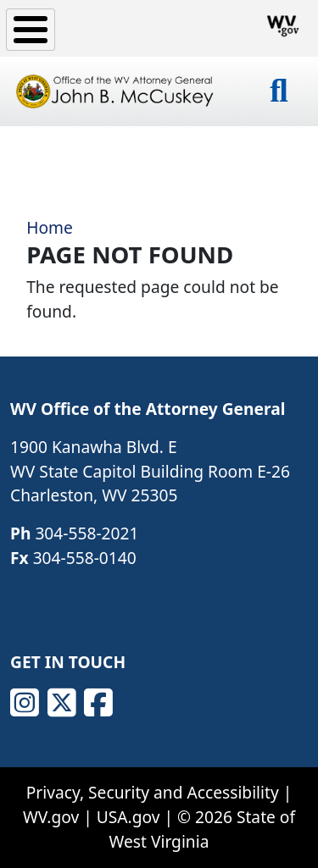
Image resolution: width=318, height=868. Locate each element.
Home (50, 227)
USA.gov (128, 817)
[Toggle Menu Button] (31, 30)
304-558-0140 (85, 558)
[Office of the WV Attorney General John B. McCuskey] (116, 91)
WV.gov (51, 817)
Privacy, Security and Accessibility (153, 792)
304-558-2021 (86, 533)
